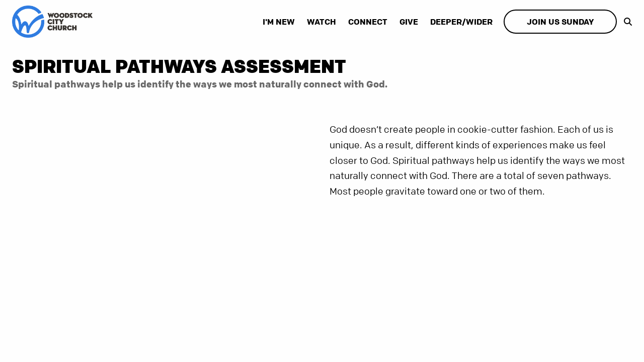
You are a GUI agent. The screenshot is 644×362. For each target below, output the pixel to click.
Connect (368, 22)
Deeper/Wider (461, 22)
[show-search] (625, 22)
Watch (321, 22)
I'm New (279, 22)
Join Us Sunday (560, 22)
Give (409, 22)
